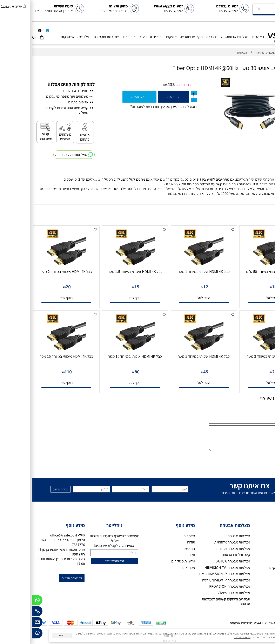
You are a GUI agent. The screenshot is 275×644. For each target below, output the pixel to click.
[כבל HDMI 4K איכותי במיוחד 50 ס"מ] (241, 266)
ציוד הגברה (182, 37)
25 (243, 372)
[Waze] (5, 634)
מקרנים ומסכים (159, 37)
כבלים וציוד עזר (118, 37)
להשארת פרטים (40, 578)
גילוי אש (51, 37)
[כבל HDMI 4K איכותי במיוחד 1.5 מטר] (103, 266)
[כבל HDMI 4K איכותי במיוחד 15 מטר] (34, 351)
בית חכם (97, 37)
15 (105, 287)
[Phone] (5, 612)
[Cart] (11, 37)
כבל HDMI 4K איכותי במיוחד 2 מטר (34, 271)
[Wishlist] (4, 37)
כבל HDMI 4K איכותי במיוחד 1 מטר (172, 271)
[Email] (5, 623)
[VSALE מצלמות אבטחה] (255, 37)
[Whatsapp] (5, 601)
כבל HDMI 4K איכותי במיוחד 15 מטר (34, 356)
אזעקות (139, 37)
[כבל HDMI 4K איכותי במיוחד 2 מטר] (34, 266)
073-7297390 (33, 540)
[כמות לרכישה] (162, 96)
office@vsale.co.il (32, 535)
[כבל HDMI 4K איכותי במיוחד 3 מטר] (241, 351)
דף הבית (226, 37)
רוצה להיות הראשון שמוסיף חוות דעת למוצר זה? (132, 106)
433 (139, 84)
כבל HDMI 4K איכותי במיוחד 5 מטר (172, 356)
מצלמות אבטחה (205, 37)
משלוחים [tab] (264, 169)
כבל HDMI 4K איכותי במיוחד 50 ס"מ (241, 271)
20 (36, 287)
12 (174, 287)
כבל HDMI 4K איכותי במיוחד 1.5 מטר (103, 271)
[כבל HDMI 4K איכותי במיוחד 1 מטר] (172, 266)
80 (105, 372)
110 (36, 372)
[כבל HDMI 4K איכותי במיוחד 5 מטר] (172, 351)
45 (174, 372)
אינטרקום (35, 37)
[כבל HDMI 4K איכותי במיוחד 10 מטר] (103, 351)
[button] (241, 298)
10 (243, 287)
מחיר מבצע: (152, 85)
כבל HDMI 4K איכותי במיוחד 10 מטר (103, 356)
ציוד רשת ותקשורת (74, 37)
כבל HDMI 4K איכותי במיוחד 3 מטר (241, 356)
